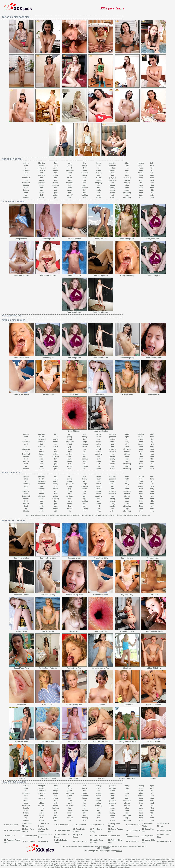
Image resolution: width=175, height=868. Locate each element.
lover (99, 165)
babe (26, 180)
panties (113, 163)
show (127, 175)
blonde (26, 197)
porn (112, 183)
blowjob (41, 163)
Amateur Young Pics (101, 667)
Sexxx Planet (80, 825)
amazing (26, 170)
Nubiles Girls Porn (154, 667)
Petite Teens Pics (154, 704)
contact (119, 851)
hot (85, 168)
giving (70, 165)
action (26, 163)
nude (99, 190)
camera (42, 175)
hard (70, 180)
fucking (56, 185)
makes (99, 173)
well (152, 180)
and (26, 173)
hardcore (70, 183)
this (141, 197)
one (99, 195)
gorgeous (70, 170)
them (141, 188)
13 (132, 515)
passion (112, 165)
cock (42, 185)
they (141, 195)
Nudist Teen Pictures (48, 667)
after (26, 165)
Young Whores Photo (154, 630)
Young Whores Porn (127, 741)
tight (152, 163)
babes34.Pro (165, 841)
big (26, 195)
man (99, 175)
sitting (127, 183)
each (56, 165)
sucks (141, 165)
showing (127, 178)
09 (99, 515)
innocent (85, 173)
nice (99, 185)
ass (26, 175)
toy (152, 170)
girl (56, 197)
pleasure (112, 180)
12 (124, 515)
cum (41, 188)
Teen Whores (127, 704)
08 (90, 515)
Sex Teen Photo (63, 825)
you (152, 197)
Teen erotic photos (48, 275)
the (141, 183)
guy (70, 175)
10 (107, 515)
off (99, 193)
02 (40, 515)
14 (140, 515)
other (99, 197)
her (70, 193)
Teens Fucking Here (154, 357)
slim (127, 185)
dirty (56, 163)
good (70, 168)
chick (41, 180)
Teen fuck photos (21, 275)
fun (56, 188)
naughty (99, 183)
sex (127, 168)
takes (141, 170)
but (41, 173)
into (85, 178)
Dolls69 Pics (154, 393)
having (70, 190)
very (152, 175)
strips (127, 195)
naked (99, 180)
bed (26, 188)
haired (70, 178)
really (113, 193)
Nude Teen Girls (74, 741)
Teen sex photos (74, 311)
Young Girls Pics (74, 667)
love (85, 197)
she (127, 173)
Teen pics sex (101, 238)
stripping (127, 193)
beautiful (26, 183)
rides (112, 197)
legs (85, 185)
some (127, 188)
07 (82, 515)
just (85, 180)
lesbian (85, 188)
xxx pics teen (21, 238)
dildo (41, 197)
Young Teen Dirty (127, 275)
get (56, 190)
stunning (127, 197)
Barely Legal (101, 393)
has (70, 185)
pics (113, 173)
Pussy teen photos (154, 238)
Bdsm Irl (45, 841)
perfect (112, 168)
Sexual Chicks (127, 393)
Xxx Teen (11, 836)
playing (113, 178)
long (85, 193)
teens (141, 178)
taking (141, 173)
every (56, 170)
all (26, 168)
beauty (26, 185)
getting (56, 195)
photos (112, 170)
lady (85, 183)
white (152, 190)
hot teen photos (74, 238)
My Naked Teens (21, 741)
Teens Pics (21, 704)
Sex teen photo (48, 238)
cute (41, 190)
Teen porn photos (101, 275)
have (70, 188)
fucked (56, 183)
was (152, 178)
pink (112, 175)
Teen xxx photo (74, 275)
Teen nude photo (127, 238)
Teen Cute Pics (134, 825)
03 (49, 515)
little (85, 190)
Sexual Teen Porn (21, 667)
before (26, 190)
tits (152, 168)
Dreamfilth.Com (132, 837)
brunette (42, 170)
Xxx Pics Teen (12, 825)
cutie (41, 193)
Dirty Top (101, 777)
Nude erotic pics (101, 430)
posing (112, 185)
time (152, 165)
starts (127, 190)
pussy (113, 190)
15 (149, 515)
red (113, 195)
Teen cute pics (154, 275)
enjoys (56, 168)
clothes (42, 183)
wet (152, 183)
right (127, 165)
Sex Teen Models (154, 741)
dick (42, 195)
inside (85, 175)
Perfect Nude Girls (127, 777)
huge (85, 170)
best (26, 193)
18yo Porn (127, 667)
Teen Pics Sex (98, 825)
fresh (56, 175)
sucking (141, 163)
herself (70, 195)
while (152, 188)
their (141, 185)
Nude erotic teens (21, 393)
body (41, 165)
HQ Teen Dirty (48, 393)
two (152, 173)
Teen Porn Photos (101, 311)
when (152, 185)
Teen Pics (101, 704)
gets (56, 193)
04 (57, 515)
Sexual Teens (48, 704)
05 (65, 515)
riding (127, 163)
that (141, 180)
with (152, 195)
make (99, 170)
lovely (99, 163)
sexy (127, 170)
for (56, 173)
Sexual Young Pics (74, 704)
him (70, 197)
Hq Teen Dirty (135, 830)
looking (85, 195)
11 (115, 515)
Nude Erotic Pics (100, 836)
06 (74, 515)
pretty (113, 188)
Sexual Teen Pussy (48, 777)
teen (141, 175)
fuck (56, 180)
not (99, 188)
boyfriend (41, 168)
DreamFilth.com (74, 430)
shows (127, 180)
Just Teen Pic (74, 777)
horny (85, 165)
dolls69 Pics (134, 841)
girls (70, 163)
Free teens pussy (127, 357)
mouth (99, 178)
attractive (26, 178)
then (141, 190)
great (70, 173)
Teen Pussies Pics (101, 741)
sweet (141, 168)
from (56, 178)
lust (99, 168)
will (152, 193)
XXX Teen (74, 393)
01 (32, 515)
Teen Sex (154, 777)
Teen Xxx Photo (64, 830)
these (141, 193)
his (85, 163)
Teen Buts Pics (48, 741)
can (41, 178)
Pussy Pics (21, 777)
